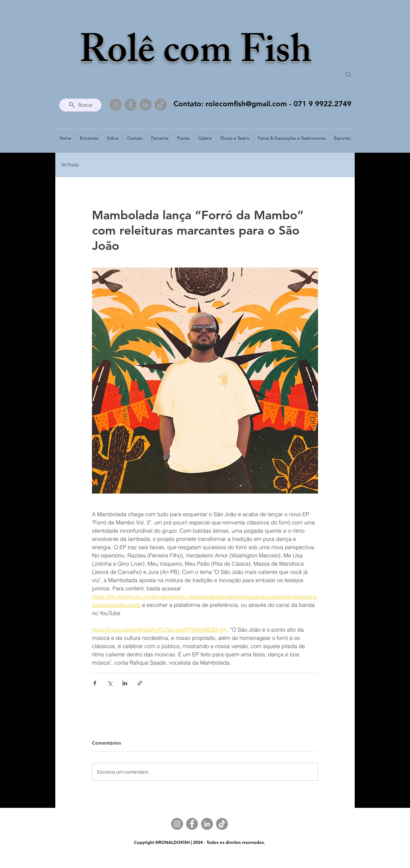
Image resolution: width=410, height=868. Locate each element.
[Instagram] (116, 105)
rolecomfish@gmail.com (246, 104)
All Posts (70, 165)
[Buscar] (80, 105)
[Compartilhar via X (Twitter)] (110, 683)
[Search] (348, 75)
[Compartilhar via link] (140, 683)
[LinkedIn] (146, 105)
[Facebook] (131, 105)
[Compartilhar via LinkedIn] (125, 683)
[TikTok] (161, 105)
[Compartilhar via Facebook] (95, 683)
